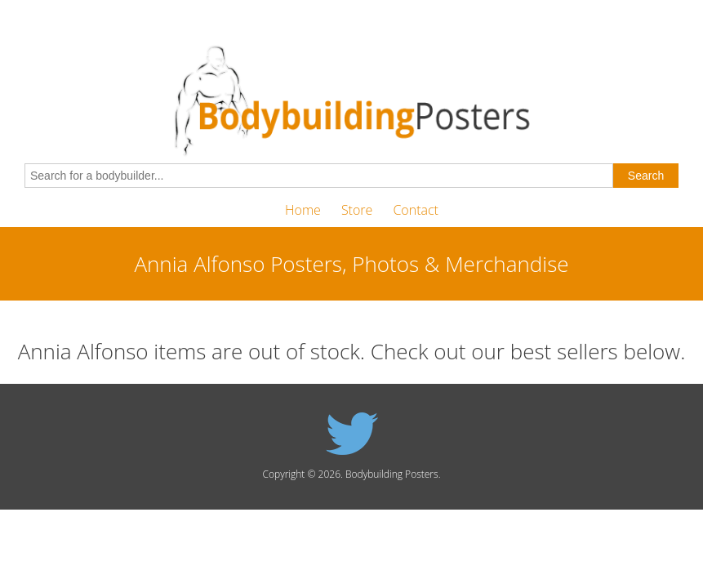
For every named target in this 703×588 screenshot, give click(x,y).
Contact (416, 210)
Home (303, 210)
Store (357, 210)
